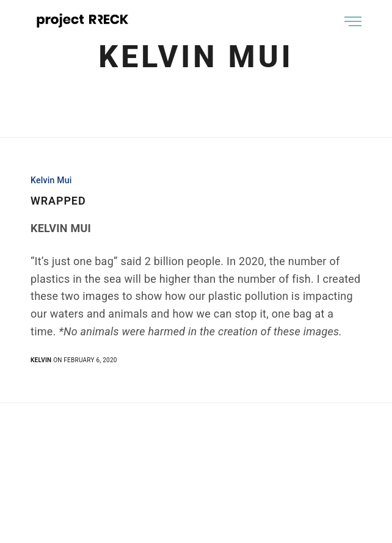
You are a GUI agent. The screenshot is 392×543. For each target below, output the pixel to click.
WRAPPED (58, 201)
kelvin (41, 360)
